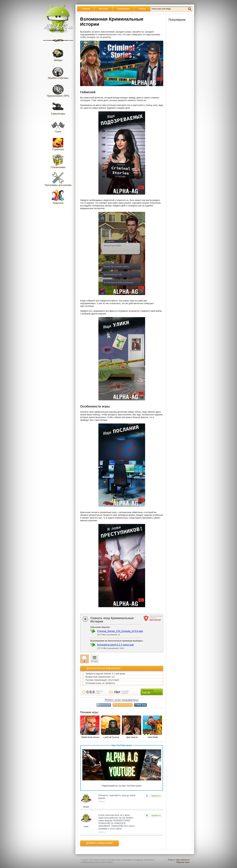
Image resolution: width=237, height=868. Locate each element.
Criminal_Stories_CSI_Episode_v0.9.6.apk (120, 631)
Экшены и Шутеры (58, 72)
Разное (142, 9)
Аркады (58, 54)
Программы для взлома (58, 179)
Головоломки (58, 161)
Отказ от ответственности (179, 860)
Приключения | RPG (58, 90)
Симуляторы (58, 108)
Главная (86, 9)
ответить (102, 801)
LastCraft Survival (111, 737)
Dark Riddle (153, 737)
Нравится (156, 796)
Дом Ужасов (132, 737)
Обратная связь (183, 862)
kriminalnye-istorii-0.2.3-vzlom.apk (115, 645)
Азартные (58, 197)
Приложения (123, 9)
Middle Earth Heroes (90, 737)
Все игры (103, 9)
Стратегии (58, 143)
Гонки (58, 126)
